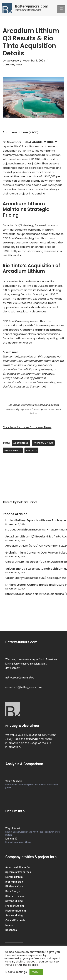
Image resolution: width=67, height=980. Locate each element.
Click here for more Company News (27, 427)
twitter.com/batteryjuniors (20, 678)
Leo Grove (13, 61)
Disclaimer (33, 739)
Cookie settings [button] (16, 972)
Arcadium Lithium (43, 443)
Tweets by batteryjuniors (20, 502)
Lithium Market (13, 450)
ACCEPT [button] (36, 972)
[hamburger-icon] (61, 9)
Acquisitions (21, 443)
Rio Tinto (31, 450)
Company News (13, 65)
